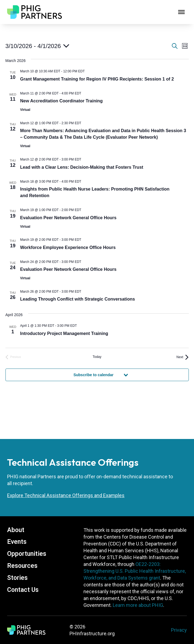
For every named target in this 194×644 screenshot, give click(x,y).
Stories (17, 578)
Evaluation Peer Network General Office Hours (68, 218)
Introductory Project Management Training (64, 333)
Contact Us (23, 590)
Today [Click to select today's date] (97, 357)
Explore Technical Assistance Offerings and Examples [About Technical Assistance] (66, 495)
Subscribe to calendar (93, 375)
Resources (22, 566)
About (16, 530)
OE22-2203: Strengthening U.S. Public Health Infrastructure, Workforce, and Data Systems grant (135, 571)
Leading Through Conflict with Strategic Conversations (78, 299)
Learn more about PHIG (138, 605)
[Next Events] (183, 357)
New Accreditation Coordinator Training (62, 101)
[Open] (181, 12)
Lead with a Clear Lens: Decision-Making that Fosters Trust (82, 167)
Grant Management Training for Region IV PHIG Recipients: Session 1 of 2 (97, 79)
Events (17, 542)
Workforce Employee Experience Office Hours (68, 247)
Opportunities (27, 554)
